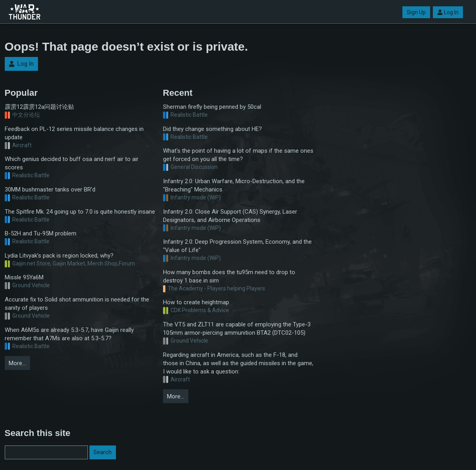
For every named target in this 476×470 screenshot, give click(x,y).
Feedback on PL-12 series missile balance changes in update (74, 133)
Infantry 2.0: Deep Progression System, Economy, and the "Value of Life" (237, 246)
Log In (448, 12)
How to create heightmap (196, 302)
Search (102, 452)
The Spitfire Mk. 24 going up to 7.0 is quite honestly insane (80, 212)
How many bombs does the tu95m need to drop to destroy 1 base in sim (229, 276)
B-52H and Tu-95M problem (41, 233)
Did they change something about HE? (212, 129)
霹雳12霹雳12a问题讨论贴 (39, 107)
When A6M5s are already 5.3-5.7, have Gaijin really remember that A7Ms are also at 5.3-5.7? (69, 334)
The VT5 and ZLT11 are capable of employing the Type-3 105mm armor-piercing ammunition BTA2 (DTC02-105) (237, 329)
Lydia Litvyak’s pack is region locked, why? (59, 256)
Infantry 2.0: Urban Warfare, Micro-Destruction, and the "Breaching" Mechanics (234, 185)
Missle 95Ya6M (24, 277)
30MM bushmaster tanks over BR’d (50, 190)
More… (17, 363)
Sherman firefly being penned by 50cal (212, 107)
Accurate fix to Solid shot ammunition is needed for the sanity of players (77, 304)
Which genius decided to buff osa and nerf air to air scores (72, 163)
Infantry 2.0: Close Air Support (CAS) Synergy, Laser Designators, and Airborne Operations (230, 216)
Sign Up (416, 12)
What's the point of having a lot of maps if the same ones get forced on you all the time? (238, 155)
